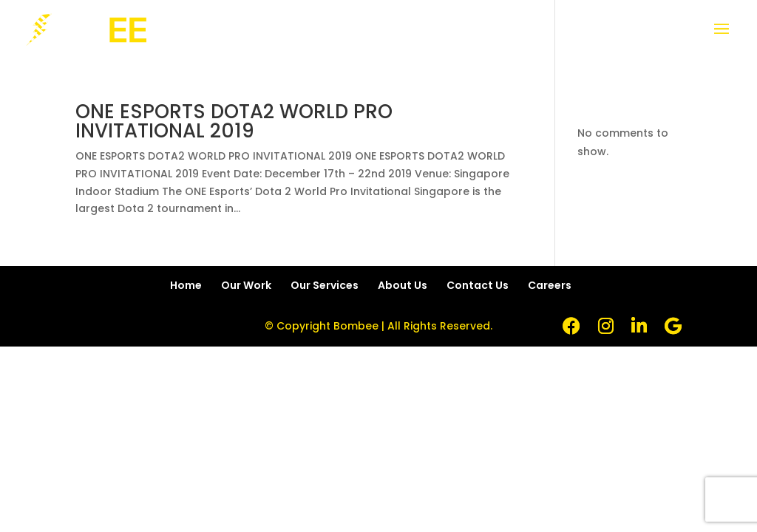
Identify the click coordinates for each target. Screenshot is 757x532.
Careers (550, 285)
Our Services (325, 285)
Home (186, 285)
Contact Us (478, 285)
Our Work (246, 285)
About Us (403, 285)
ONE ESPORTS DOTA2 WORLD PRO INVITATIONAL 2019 (234, 121)
